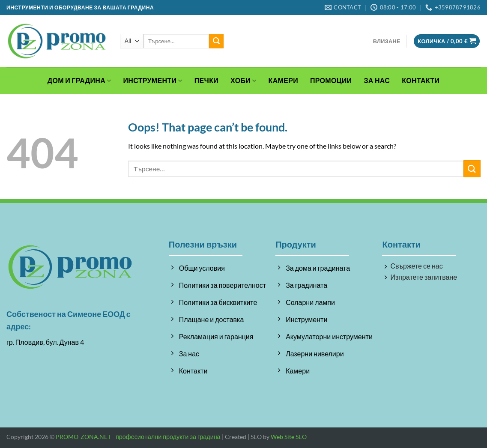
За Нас (377, 80)
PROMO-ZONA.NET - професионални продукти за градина (138, 437)
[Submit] (216, 41)
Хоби (243, 81)
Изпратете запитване (424, 277)
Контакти (421, 80)
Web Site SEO (289, 437)
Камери (283, 80)
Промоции (331, 80)
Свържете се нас (416, 266)
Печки (206, 80)
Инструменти (153, 81)
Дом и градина (79, 81)
